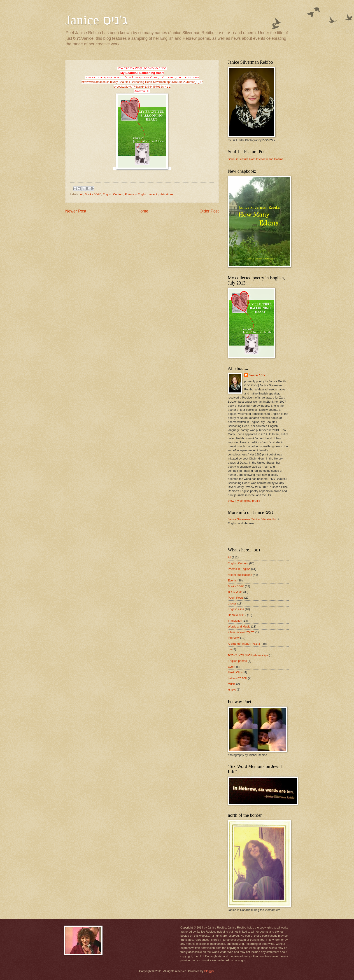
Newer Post (76, 211)
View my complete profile (244, 501)
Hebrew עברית (237, 615)
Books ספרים (93, 194)
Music (232, 684)
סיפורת (232, 689)
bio (230, 649)
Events (232, 580)
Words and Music (239, 626)
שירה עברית (235, 592)
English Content (113, 194)
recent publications (161, 194)
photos (232, 603)
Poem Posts (236, 598)
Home (143, 211)
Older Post (209, 211)
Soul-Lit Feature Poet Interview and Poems (255, 159)
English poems (237, 661)
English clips (236, 609)
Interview (234, 638)
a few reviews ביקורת (241, 632)
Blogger (209, 971)
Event (232, 667)
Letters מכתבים (237, 678)
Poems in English (136, 194)
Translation (235, 621)
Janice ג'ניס (97, 20)
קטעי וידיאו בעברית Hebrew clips (248, 655)
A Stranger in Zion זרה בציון (245, 644)
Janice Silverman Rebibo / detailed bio (253, 519)
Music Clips (235, 672)
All (82, 194)
